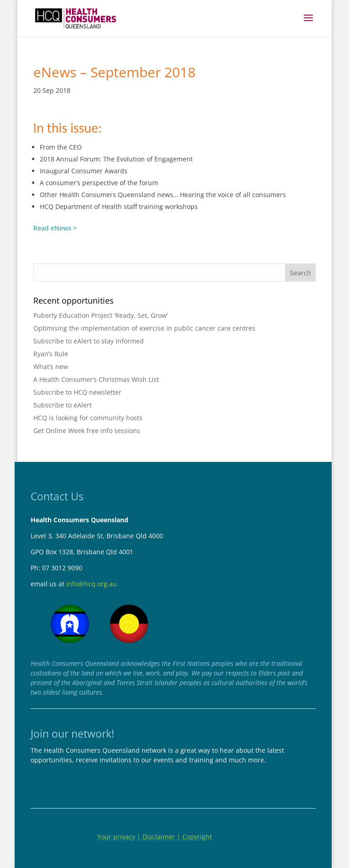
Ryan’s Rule (51, 354)
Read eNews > (55, 228)
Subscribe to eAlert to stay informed (89, 341)
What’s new (51, 367)
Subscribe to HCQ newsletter (77, 392)
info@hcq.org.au (92, 584)
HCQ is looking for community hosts (88, 418)
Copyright (197, 837)
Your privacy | (119, 837)
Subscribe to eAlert (63, 405)
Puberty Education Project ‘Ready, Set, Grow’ (100, 315)
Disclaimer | (162, 837)
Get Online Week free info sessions (87, 431)
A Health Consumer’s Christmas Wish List (96, 379)
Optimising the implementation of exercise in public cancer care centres (144, 328)
